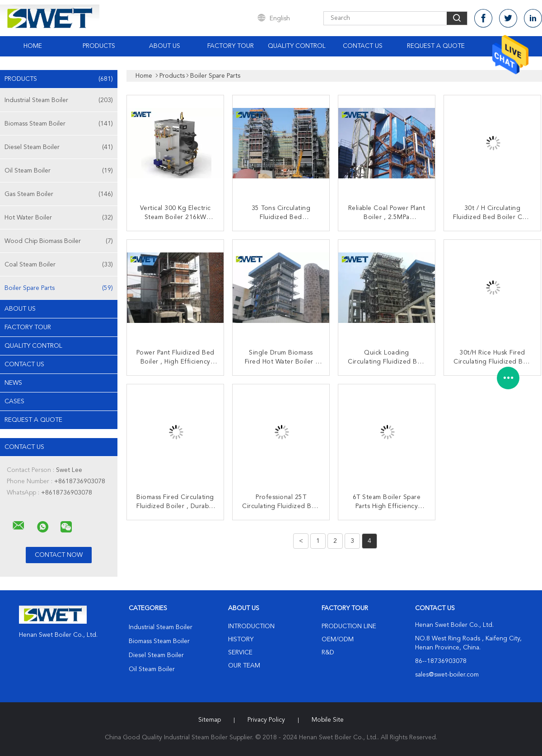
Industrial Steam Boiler (59, 100)
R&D (328, 653)
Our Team (244, 666)
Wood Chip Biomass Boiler (59, 241)
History (241, 639)
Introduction (251, 626)
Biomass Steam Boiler (59, 124)
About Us (165, 46)
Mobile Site (328, 720)
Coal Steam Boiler (59, 265)
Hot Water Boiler (59, 218)
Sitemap (210, 720)
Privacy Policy (266, 720)
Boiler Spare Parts (59, 288)
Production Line (349, 626)
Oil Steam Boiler (59, 171)
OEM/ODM (338, 639)
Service (240, 653)
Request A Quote (436, 46)
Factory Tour (231, 46)
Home (33, 46)
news (13, 383)
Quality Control (297, 46)
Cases (14, 401)
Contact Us (363, 46)
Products (99, 46)
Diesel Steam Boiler (59, 147)
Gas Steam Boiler (59, 194)
